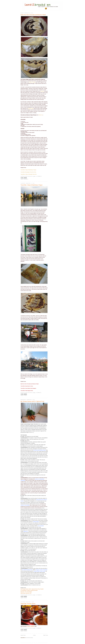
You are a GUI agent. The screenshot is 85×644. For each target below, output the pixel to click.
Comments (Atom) (29, 638)
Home (34, 635)
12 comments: (39, 595)
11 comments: (39, 176)
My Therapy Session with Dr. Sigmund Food (32, 401)
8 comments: (39, 393)
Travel (26, 395)
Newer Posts (23, 635)
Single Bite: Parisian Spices (28, 604)
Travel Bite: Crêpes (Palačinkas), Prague (32, 185)
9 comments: (39, 628)
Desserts (26, 179)
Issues (25, 598)
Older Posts (46, 635)
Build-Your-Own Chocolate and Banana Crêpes (33, 15)
